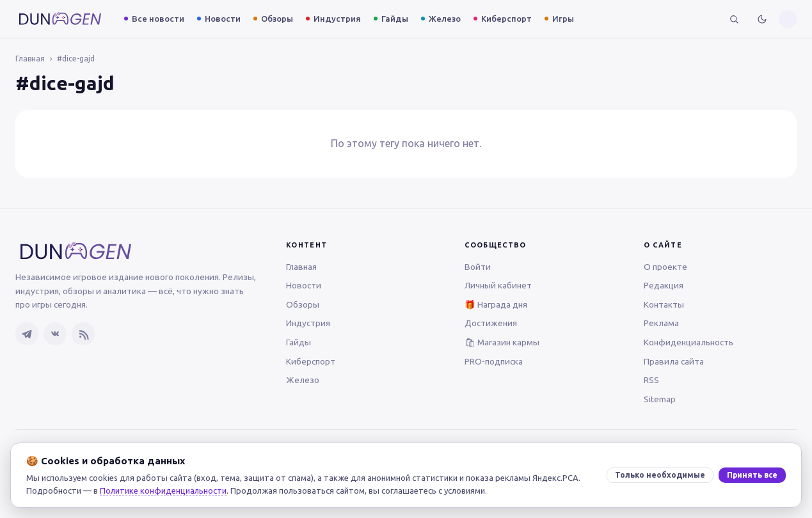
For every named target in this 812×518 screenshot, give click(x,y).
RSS (651, 380)
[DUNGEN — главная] (60, 19)
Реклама (661, 323)
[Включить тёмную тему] (762, 19)
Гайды (395, 19)
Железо (445, 19)
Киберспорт (506, 19)
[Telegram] (27, 334)
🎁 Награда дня (496, 304)
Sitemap (660, 399)
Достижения (491, 323)
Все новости (158, 19)
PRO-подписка (494, 361)
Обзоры (277, 19)
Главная (30, 59)
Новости (223, 19)
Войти (478, 267)
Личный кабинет (498, 285)
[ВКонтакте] (55, 334)
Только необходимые (660, 475)
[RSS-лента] (83, 334)
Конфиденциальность (689, 342)
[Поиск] (734, 19)
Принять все (752, 475)
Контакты (664, 304)
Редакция (664, 285)
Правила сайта (674, 361)
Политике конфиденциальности (163, 491)
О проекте (665, 267)
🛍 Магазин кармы (502, 342)
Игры (563, 19)
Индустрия (337, 19)
